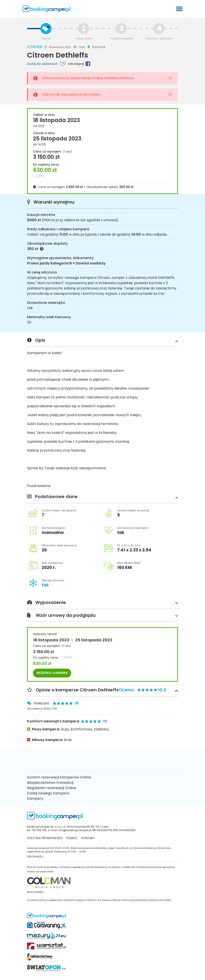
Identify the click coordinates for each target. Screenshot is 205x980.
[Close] (170, 78)
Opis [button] (102, 340)
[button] (176, 341)
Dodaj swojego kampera (48, 793)
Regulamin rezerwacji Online (52, 788)
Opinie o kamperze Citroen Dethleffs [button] (102, 690)
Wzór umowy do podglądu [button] (102, 615)
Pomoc (72, 838)
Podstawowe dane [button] (102, 497)
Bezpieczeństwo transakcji (50, 783)
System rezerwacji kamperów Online (59, 777)
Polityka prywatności (45, 838)
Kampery (35, 799)
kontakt (88, 838)
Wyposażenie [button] (102, 603)
